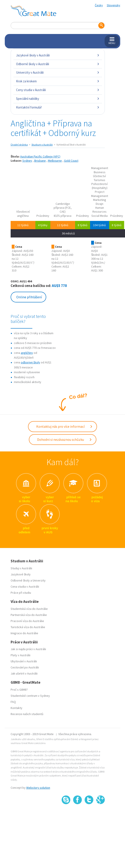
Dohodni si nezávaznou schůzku (65, 439)
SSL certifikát (89, 814)
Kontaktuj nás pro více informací (64, 426)
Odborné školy (20, 580)
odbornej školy (30, 362)
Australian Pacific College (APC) (40, 156)
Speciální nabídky (58, 99)
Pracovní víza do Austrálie (27, 621)
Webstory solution (38, 788)
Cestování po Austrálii (25, 667)
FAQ (13, 702)
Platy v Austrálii (21, 655)
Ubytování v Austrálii (24, 661)
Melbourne (55, 161)
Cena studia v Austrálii (25, 587)
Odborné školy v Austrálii (58, 64)
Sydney (27, 161)
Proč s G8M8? (19, 690)
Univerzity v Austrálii (58, 72)
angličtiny (27, 353)
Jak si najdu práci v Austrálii (28, 649)
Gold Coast (71, 161)
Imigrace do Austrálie (24, 633)
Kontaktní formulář (58, 107)
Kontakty (16, 708)
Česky (99, 5)
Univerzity (39, 580)
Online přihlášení (29, 297)
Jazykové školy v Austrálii (58, 55)
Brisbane (40, 161)
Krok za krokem (58, 81)
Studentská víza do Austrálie (29, 609)
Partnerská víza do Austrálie (29, 615)
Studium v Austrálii (42, 145)
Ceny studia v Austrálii (58, 90)
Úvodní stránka (19, 145)
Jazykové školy (21, 574)
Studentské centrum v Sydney (30, 696)
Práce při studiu (21, 593)
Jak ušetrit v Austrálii (24, 673)
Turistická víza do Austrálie (28, 627)
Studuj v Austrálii (21, 568)
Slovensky (113, 5)
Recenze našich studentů (27, 714)
